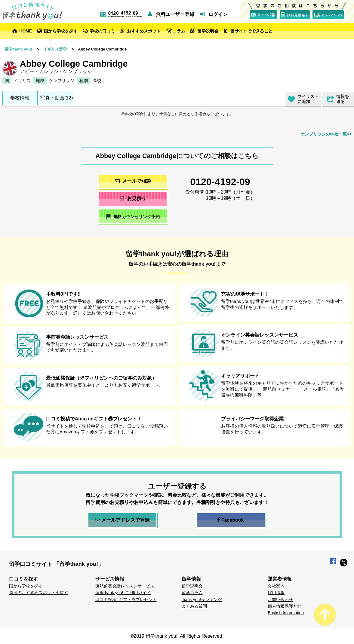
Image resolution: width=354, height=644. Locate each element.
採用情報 (276, 593)
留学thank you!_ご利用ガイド (123, 593)
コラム (179, 31)
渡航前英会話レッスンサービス (125, 586)
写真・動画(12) (57, 98)
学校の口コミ (102, 31)
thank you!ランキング (202, 600)
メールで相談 (133, 181)
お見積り (133, 198)
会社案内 (276, 586)
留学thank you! (18, 49)
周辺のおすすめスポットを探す (38, 593)
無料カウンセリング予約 (133, 217)
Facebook (231, 520)
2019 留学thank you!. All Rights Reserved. (179, 636)
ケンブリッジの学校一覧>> (326, 134)
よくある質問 (194, 606)
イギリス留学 (55, 49)
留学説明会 (208, 31)
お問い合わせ (280, 600)
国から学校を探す (61, 31)
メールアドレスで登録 (122, 520)
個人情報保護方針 (285, 606)
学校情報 (20, 98)
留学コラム (192, 593)
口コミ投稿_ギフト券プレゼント (126, 600)
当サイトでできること (251, 31)
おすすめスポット (144, 31)
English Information (286, 613)
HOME (26, 31)
